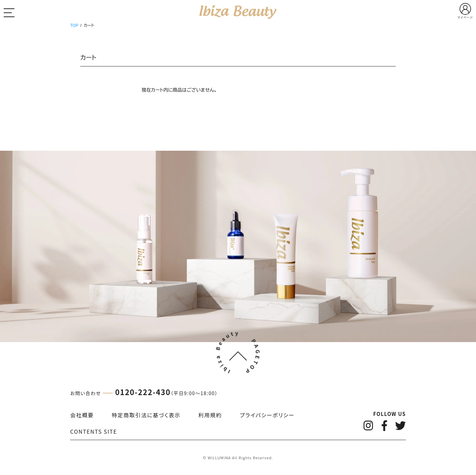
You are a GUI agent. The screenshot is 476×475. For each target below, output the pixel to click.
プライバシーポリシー (267, 415)
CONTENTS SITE (94, 431)
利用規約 (210, 415)
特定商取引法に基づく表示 (146, 415)
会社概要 (82, 415)
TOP (74, 26)
